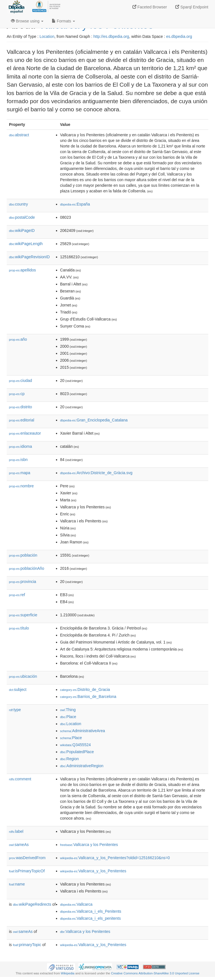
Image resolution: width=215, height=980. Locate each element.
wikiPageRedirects (32, 904)
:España (75, 204)
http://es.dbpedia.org (111, 36)
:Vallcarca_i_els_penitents (91, 918)
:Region (70, 759)
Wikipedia (68, 973)
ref (17, 595)
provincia (23, 582)
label (16, 831)
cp (17, 394)
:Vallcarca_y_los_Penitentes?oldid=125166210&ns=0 (115, 858)
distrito (20, 407)
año (18, 339)
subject (18, 690)
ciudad (20, 381)
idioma (20, 446)
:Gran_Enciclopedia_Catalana (94, 420)
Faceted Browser (150, 7)
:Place (68, 717)
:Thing (68, 710)
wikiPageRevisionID (29, 257)
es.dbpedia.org (179, 36)
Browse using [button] (27, 21)
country (18, 204)
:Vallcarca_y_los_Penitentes (93, 871)
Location (47, 36)
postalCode (22, 217)
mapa (20, 473)
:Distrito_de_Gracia (85, 690)
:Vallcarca (76, 904)
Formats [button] (63, 21)
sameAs (19, 845)
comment (20, 779)
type (15, 710)
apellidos (22, 270)
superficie (23, 615)
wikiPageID (22, 230)
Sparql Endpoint (192, 7)
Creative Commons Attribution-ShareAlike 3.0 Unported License (155, 973)
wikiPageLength (26, 244)
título (19, 628)
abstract (19, 135)
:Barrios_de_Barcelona (88, 697)
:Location (71, 724)
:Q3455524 (76, 745)
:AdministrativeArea (83, 731)
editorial (22, 420)
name (17, 884)
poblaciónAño (27, 568)
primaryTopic (27, 945)
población (23, 555)
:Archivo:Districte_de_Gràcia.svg (96, 473)
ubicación (23, 676)
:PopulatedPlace (77, 752)
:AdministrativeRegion (82, 766)
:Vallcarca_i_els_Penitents (91, 911)
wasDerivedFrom (27, 858)
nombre (21, 486)
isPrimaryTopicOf (27, 871)
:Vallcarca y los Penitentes (89, 845)
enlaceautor (25, 433)
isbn (18, 460)
